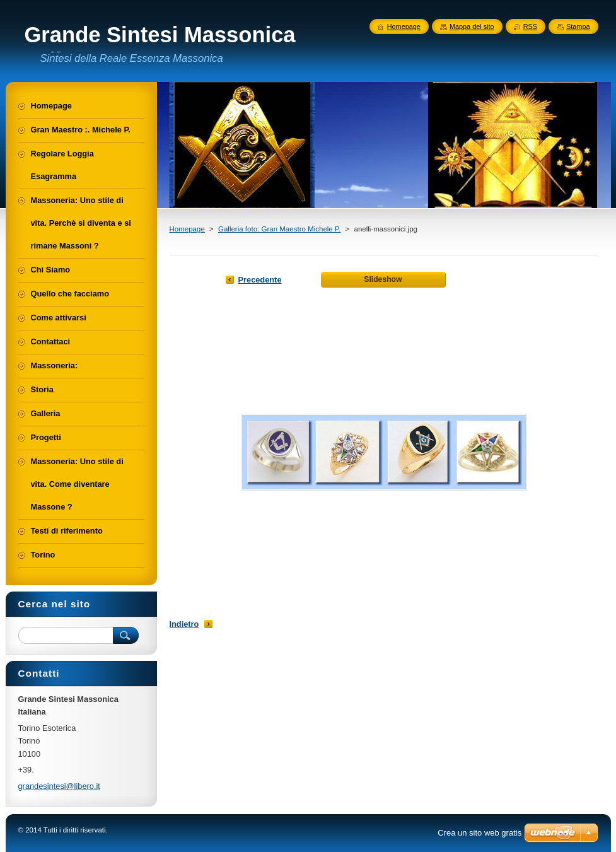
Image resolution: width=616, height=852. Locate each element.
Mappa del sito (472, 26)
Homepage (187, 229)
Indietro (184, 624)
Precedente (260, 280)
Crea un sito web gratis (479, 833)
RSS (530, 26)
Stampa (578, 26)
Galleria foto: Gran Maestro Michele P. (279, 229)
